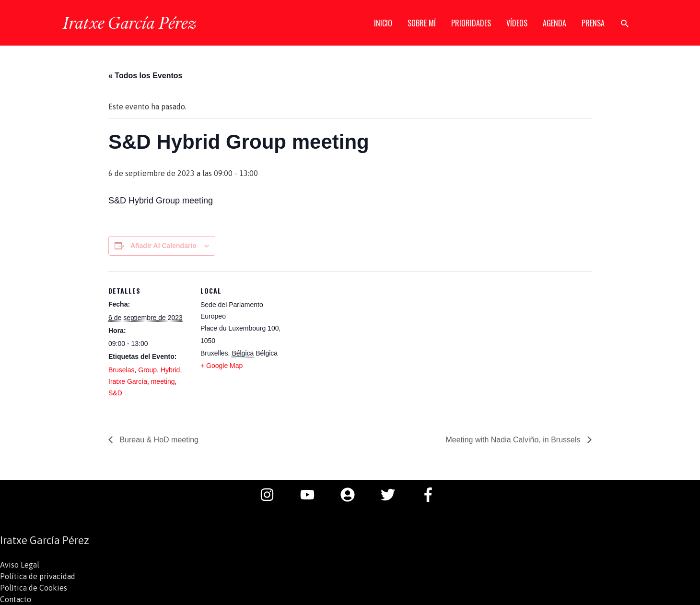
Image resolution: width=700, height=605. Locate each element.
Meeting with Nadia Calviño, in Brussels (514, 440)
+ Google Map (222, 366)
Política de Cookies (34, 588)
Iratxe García (128, 381)
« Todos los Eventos (145, 76)
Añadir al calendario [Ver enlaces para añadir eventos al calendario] (163, 246)
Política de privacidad (38, 576)
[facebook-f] (431, 495)
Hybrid (170, 370)
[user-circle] (352, 495)
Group (147, 370)
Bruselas (121, 370)
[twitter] (393, 495)
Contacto (16, 599)
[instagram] (272, 495)
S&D (115, 393)
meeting (163, 381)
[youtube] (312, 495)
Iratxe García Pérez (129, 23)
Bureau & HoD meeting (158, 440)
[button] (625, 23)
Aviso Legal (20, 565)
